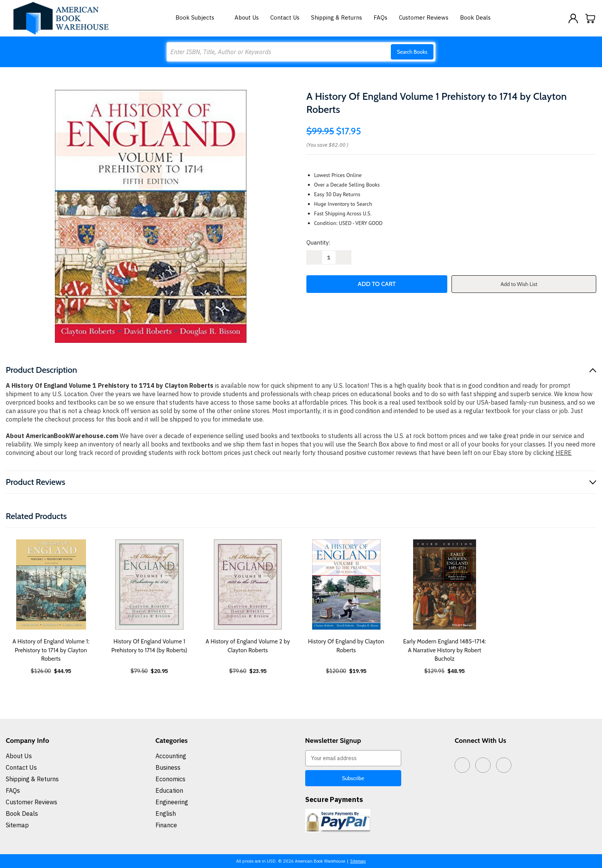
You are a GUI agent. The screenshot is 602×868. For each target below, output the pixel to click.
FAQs (380, 17)
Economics (170, 779)
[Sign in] (573, 18)
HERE (564, 453)
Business (168, 767)
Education (169, 790)
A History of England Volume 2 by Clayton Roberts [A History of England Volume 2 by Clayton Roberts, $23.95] (248, 646)
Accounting (171, 756)
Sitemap (17, 825)
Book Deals (475, 17)
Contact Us (285, 17)
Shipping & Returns (337, 17)
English (166, 813)
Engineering (172, 802)
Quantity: (318, 242)
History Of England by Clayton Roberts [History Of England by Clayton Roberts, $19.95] (346, 646)
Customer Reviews (424, 17)
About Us (247, 17)
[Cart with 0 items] (590, 18)
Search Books (412, 52)
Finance (166, 825)
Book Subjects (199, 17)
